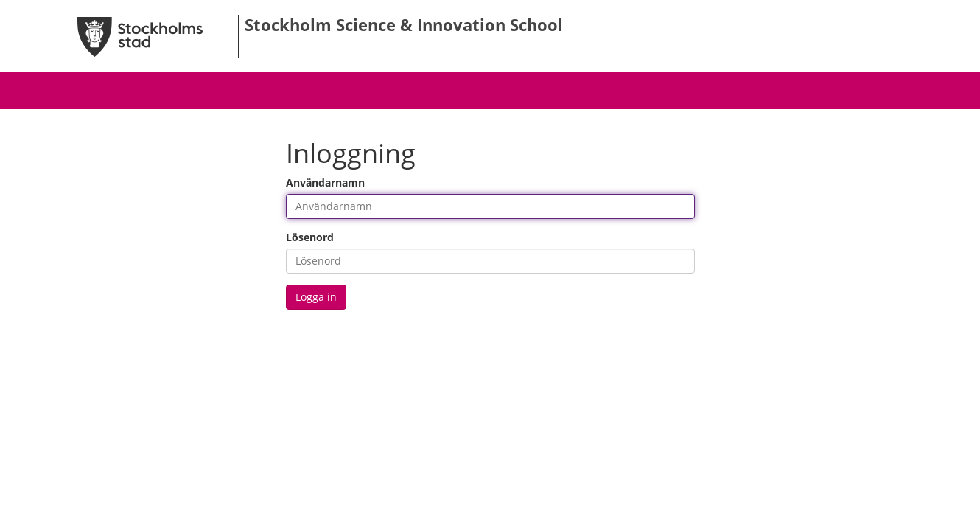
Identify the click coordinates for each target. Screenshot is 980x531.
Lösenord (310, 237)
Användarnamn (325, 183)
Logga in (316, 297)
